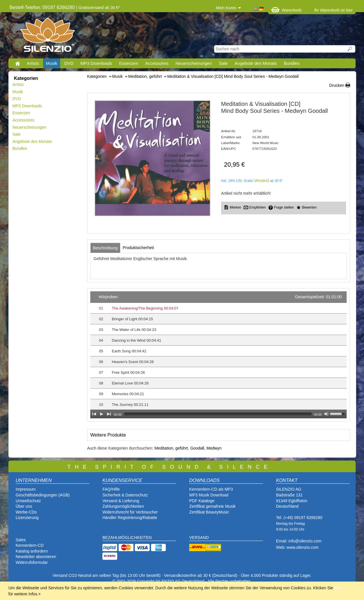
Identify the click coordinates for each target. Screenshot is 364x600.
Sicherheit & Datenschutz (125, 495)
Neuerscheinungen (194, 63)
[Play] (102, 414)
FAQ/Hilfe (111, 489)
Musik (52, 63)
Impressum (26, 489)
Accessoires (157, 63)
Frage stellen (284, 207)
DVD (69, 63)
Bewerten (309, 207)
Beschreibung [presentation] (105, 248)
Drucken (337, 85)
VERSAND (199, 538)
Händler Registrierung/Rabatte (130, 518)
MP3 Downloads (96, 63)
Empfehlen (258, 207)
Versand (261, 181)
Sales (21, 540)
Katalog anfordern (32, 551)
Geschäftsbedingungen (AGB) (43, 495)
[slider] (218, 414)
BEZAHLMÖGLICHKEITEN (127, 538)
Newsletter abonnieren (36, 557)
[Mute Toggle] (326, 414)
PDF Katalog (201, 501)
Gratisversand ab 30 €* (99, 8)
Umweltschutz (28, 501)
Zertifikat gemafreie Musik (212, 506)
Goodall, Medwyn (206, 448)
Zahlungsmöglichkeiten (123, 506)
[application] (218, 355)
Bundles (292, 63)
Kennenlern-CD (30, 545)
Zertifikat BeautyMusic (209, 512)
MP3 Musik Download (209, 495)
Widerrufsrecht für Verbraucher (130, 512)
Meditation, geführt (171, 448)
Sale (223, 63)
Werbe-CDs (26, 512)
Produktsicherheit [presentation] (138, 248)
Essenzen (128, 63)
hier (338, 588)
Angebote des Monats (256, 63)
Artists (33, 63)
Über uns (24, 506)
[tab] (105, 248)
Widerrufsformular (32, 562)
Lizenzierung (27, 518)
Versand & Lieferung (121, 501)
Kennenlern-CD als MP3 (211, 489)
